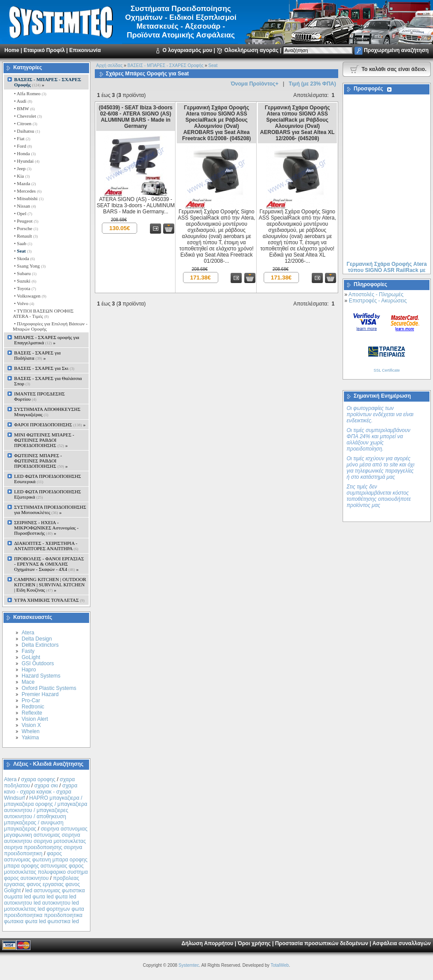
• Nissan (24, 206)
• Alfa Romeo (30, 93)
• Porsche (25, 228)
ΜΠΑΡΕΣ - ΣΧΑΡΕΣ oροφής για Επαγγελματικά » (47, 340)
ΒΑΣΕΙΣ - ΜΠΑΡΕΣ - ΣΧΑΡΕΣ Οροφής (165, 65)
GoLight (31, 657)
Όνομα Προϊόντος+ (254, 84)
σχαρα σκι (46, 786)
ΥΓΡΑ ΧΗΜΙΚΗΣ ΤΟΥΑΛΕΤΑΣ (49, 600)
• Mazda (24, 183)
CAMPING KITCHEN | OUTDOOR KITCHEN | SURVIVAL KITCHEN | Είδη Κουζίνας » (50, 585)
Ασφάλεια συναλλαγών (401, 943)
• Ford (22, 146)
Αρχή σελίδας (109, 65)
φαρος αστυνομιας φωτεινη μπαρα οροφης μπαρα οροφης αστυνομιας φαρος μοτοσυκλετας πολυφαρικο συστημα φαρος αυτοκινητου (46, 866)
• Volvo (23, 303)
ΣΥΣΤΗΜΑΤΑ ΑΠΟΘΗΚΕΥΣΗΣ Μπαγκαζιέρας (47, 412)
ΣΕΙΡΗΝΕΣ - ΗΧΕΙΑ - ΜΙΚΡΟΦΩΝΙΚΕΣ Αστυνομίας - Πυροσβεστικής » (46, 528)
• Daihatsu (26, 131)
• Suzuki (24, 281)
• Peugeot (26, 221)
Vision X (31, 725)
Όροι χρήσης (254, 943)
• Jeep (22, 168)
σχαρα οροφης (38, 779)
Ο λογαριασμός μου (187, 50)
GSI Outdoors (38, 663)
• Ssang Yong (29, 266)
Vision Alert (35, 719)
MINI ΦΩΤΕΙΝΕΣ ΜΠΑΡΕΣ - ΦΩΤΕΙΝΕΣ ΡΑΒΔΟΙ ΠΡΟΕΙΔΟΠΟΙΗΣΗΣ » (44, 440)
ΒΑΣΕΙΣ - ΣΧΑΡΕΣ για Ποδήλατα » (37, 355)
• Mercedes (27, 191)
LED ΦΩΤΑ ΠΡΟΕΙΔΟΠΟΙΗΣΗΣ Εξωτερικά (48, 494)
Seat (213, 65)
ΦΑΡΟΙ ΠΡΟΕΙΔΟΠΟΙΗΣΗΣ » (50, 425)
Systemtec (189, 965)
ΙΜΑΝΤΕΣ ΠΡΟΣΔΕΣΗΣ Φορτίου (39, 396)
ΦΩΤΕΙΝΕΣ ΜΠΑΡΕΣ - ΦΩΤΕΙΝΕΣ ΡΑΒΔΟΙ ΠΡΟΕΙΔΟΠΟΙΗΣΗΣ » (41, 461)
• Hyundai (26, 161)
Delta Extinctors (40, 645)
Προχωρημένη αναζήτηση (396, 50)
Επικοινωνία (85, 50)
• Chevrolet (27, 116)
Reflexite (32, 713)
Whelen (31, 731)
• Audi (22, 101)
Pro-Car (31, 701)
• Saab (22, 243)
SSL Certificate (387, 370)
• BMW (24, 108)
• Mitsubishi (28, 198)
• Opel (22, 213)
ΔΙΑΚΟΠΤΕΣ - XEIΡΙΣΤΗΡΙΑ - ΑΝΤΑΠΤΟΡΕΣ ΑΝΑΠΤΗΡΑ (46, 546)
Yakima (30, 738)
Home (12, 50)
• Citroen (25, 123)
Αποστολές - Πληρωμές (376, 294)
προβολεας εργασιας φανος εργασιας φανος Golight (42, 884)
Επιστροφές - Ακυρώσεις (378, 301)
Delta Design (37, 639)
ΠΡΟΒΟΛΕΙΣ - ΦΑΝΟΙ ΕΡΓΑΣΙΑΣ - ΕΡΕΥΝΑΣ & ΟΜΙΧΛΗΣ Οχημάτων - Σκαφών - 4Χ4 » (49, 564)
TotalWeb (280, 965)
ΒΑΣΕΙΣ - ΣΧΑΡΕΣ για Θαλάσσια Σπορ (48, 381)
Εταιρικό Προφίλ (44, 50)
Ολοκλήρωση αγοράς (252, 50)
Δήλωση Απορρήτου (207, 943)
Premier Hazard (40, 694)
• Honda (24, 153)
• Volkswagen (30, 296)
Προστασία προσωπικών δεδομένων (322, 943)
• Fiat (22, 138)
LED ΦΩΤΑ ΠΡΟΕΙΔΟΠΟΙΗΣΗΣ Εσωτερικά (48, 479)
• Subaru (25, 273)
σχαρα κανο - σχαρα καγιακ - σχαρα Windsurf (41, 792)
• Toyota (24, 288)
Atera (28, 633)
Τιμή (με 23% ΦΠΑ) (312, 84)
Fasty (28, 651)
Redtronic (33, 707)
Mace (28, 682)
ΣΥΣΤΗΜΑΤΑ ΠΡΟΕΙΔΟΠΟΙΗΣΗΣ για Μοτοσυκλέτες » (50, 510)
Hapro (29, 670)
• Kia (21, 176)
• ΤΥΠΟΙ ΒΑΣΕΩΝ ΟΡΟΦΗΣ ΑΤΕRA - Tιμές (43, 313)
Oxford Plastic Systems (49, 688)
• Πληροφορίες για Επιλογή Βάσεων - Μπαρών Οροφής (50, 326)
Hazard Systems (41, 676)
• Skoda (24, 258)
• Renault (25, 236)
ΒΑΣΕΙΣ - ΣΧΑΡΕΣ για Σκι (44, 368)
